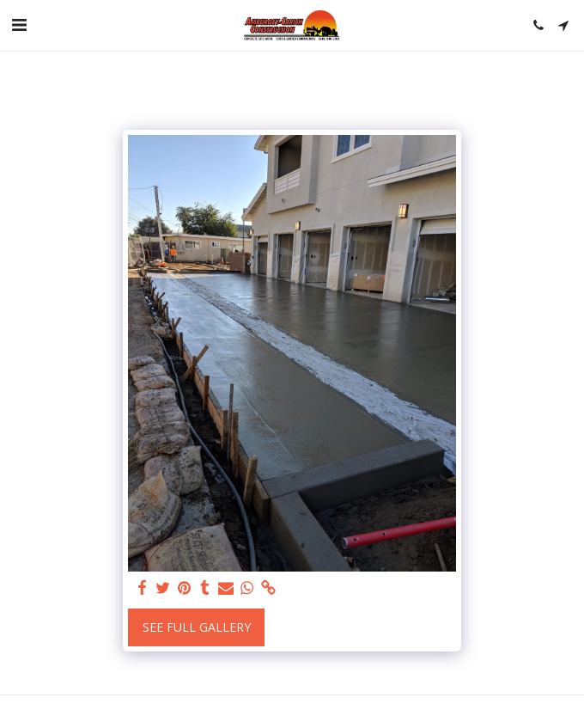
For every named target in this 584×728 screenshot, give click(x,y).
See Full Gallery (197, 627)
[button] (19, 24)
